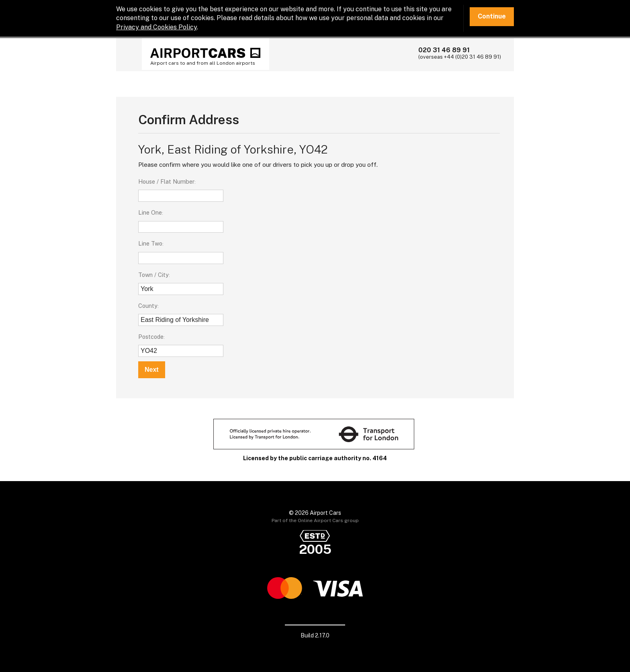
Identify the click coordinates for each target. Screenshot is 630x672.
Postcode (151, 337)
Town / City (153, 275)
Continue (492, 16)
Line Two (150, 243)
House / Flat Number (166, 181)
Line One (150, 212)
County (148, 306)
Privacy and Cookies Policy (156, 27)
